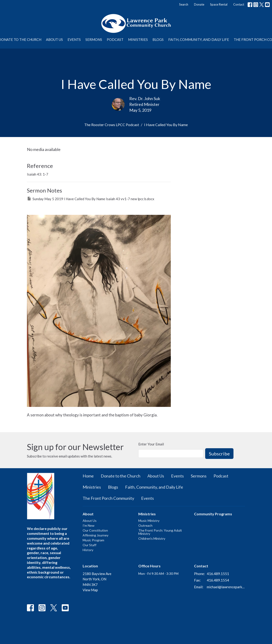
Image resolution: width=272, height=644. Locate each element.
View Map (90, 590)
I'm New (89, 525)
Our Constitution (95, 530)
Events (74, 39)
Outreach (145, 525)
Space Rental (219, 4)
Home (88, 476)
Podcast (115, 39)
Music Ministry (149, 521)
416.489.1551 (218, 574)
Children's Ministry (152, 538)
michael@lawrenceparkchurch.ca (226, 587)
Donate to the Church (121, 476)
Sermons (94, 39)
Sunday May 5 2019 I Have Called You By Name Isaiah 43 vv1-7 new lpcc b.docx (91, 199)
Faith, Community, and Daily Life (199, 39)
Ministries (138, 39)
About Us (54, 39)
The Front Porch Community (108, 498)
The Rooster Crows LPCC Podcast (112, 125)
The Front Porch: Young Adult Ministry (160, 532)
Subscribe (219, 454)
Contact (239, 4)
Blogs (158, 39)
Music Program (93, 540)
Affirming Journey (96, 535)
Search (184, 4)
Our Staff (89, 545)
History (88, 550)
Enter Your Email (151, 444)
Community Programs (213, 514)
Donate (199, 4)
